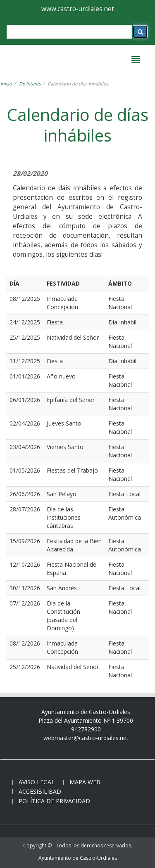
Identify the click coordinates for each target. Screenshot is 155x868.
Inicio (6, 84)
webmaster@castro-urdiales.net (86, 738)
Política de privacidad (54, 801)
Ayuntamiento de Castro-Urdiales (78, 858)
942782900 (86, 729)
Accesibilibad (40, 791)
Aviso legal (37, 782)
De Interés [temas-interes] (30, 84)
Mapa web (85, 782)
